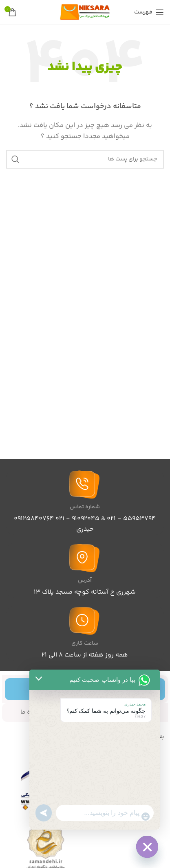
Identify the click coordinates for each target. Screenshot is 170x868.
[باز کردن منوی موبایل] (149, 12)
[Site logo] (85, 12)
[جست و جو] (85, 159)
